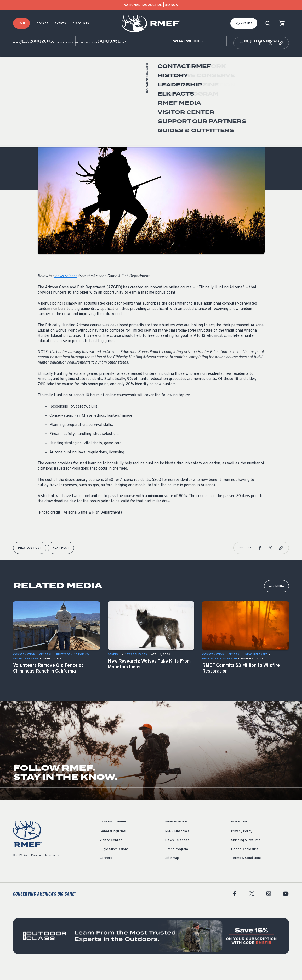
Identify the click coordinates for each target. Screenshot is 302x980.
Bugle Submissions (114, 862)
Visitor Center (111, 854)
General (44, 124)
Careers (106, 871)
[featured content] (151, 949)
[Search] (268, 23)
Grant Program (177, 862)
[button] (260, 56)
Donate (42, 23)
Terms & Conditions (246, 871)
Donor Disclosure (245, 862)
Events (60, 23)
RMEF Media (29, 56)
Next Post (61, 561)
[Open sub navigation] (38, 41)
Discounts (81, 23)
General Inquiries (113, 845)
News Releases (177, 854)
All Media (277, 599)
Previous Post (30, 561)
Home (16, 56)
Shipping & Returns (246, 854)
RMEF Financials (177, 845)
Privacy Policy (242, 845)
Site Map (172, 871)
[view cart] (282, 23)
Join (21, 23)
